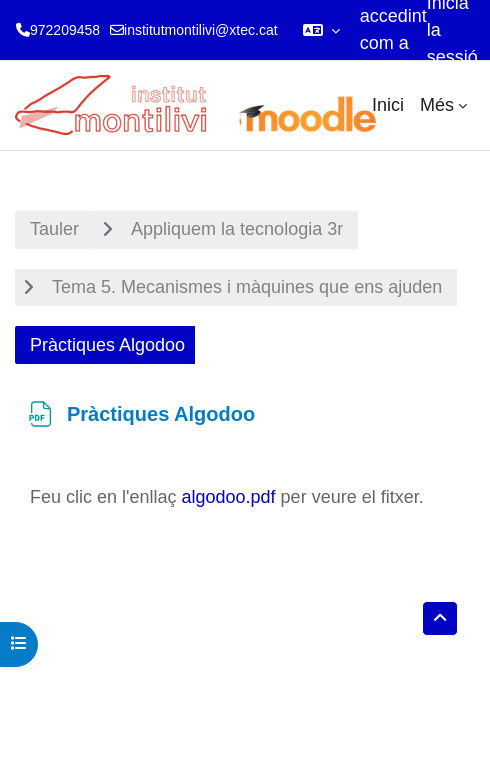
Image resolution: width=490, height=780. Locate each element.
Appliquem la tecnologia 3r (237, 229)
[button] (321, 30)
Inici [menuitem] (388, 105)
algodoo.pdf (229, 497)
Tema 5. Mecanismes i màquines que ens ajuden (247, 287)
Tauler (54, 229)
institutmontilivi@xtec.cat (200, 30)
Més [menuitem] (437, 105)
